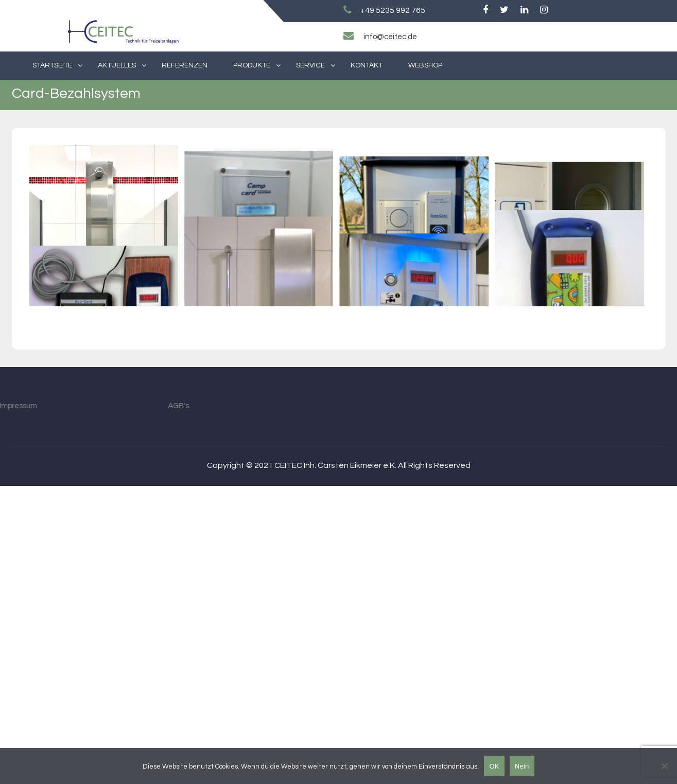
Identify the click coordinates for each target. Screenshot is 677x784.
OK (494, 766)
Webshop (425, 65)
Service (310, 65)
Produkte (252, 65)
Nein (522, 766)
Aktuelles (117, 65)
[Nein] (664, 766)
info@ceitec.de (390, 37)
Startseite (52, 65)
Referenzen (185, 65)
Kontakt (367, 65)
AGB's (114, 704)
